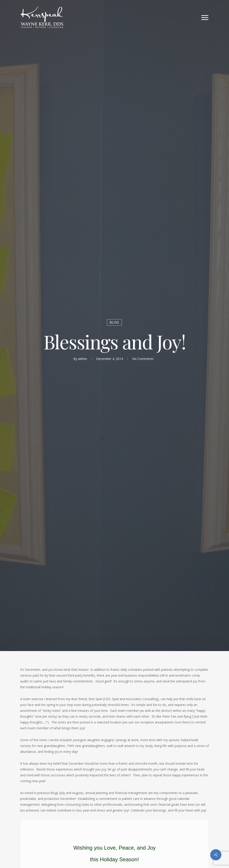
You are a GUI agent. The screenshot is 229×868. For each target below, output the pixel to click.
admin (83, 359)
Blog (114, 322)
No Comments (143, 359)
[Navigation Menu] (205, 17)
